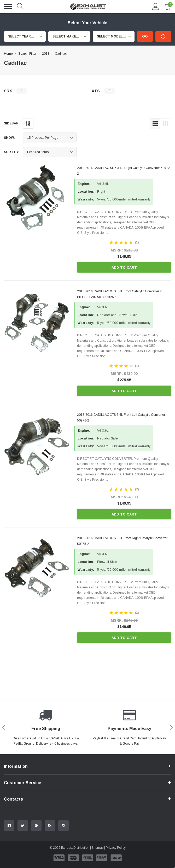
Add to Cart (124, 268)
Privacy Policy (116, 848)
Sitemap (98, 848)
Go (145, 36)
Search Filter (27, 54)
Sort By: (12, 152)
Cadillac (61, 54)
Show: (9, 138)
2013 (46, 54)
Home (8, 54)
